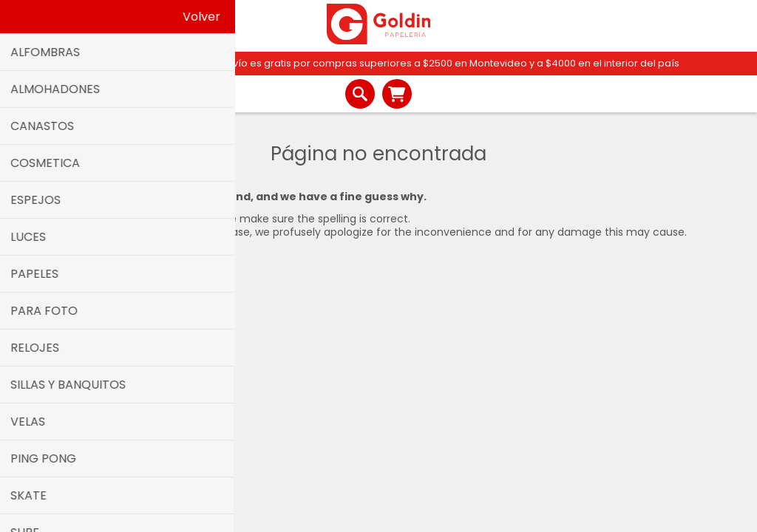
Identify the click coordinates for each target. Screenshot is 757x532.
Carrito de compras (397, 94)
